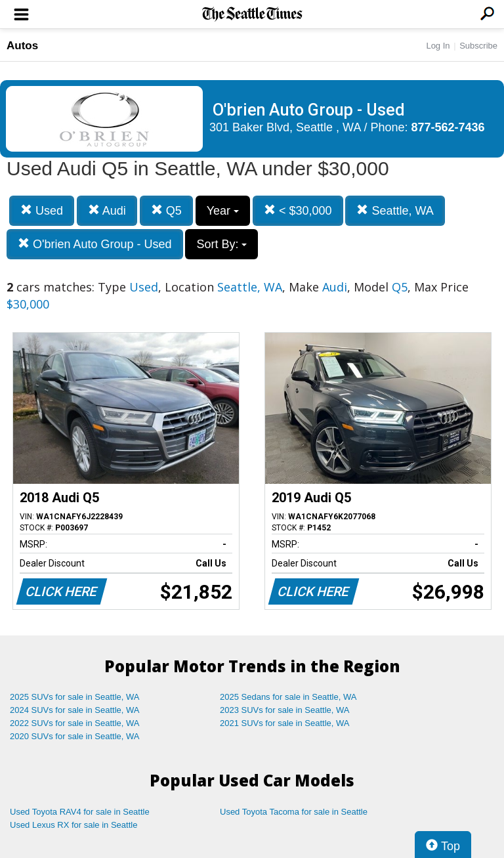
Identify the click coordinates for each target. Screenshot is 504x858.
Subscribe (478, 46)
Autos (22, 46)
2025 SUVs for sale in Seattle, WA (75, 697)
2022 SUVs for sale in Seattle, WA (75, 723)
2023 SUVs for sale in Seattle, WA (285, 710)
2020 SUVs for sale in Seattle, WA (75, 736)
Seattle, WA (395, 210)
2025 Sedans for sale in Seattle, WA (288, 697)
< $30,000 (298, 210)
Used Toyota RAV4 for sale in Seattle (80, 812)
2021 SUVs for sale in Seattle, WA (285, 723)
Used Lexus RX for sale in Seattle (73, 825)
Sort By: (221, 244)
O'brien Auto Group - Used (95, 244)
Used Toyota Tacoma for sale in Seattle (294, 812)
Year (223, 211)
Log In (438, 46)
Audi (107, 210)
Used (42, 210)
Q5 (166, 210)
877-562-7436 (448, 127)
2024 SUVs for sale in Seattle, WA (75, 710)
